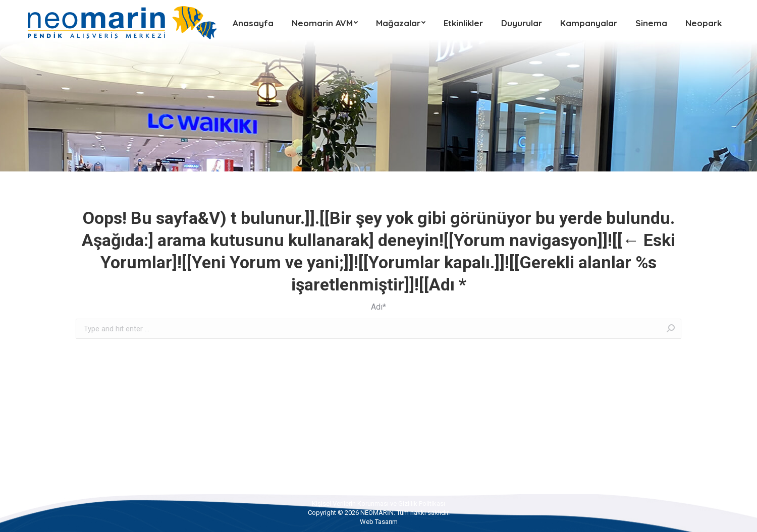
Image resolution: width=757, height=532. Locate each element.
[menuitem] (253, 23)
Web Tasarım (379, 522)
